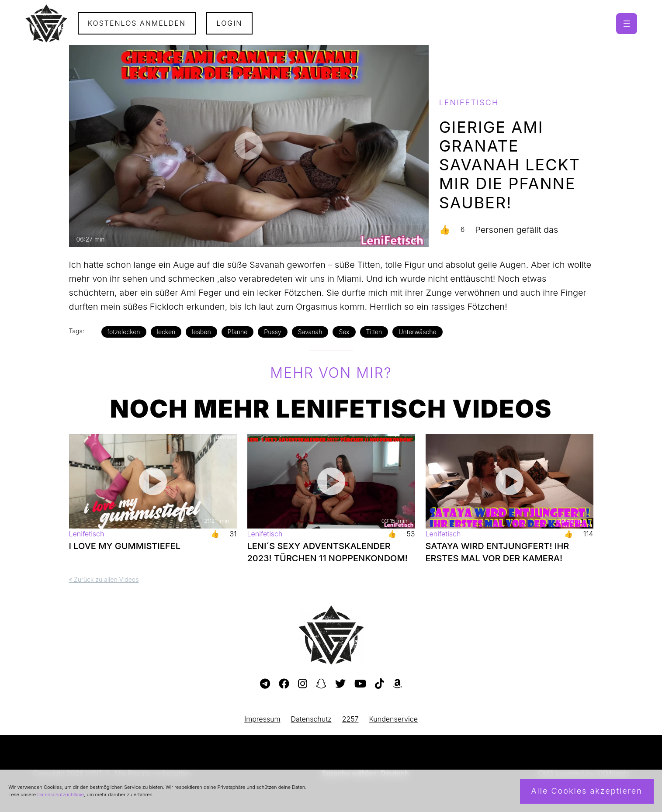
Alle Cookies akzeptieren (587, 791)
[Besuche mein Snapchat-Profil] (321, 684)
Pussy (272, 332)
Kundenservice (393, 719)
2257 (350, 719)
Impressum (262, 719)
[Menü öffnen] (627, 24)
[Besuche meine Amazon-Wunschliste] (397, 684)
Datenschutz (311, 719)
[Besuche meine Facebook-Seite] (284, 684)
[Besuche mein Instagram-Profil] (303, 684)
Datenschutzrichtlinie (61, 795)
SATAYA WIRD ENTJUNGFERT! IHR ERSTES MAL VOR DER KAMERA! (497, 552)
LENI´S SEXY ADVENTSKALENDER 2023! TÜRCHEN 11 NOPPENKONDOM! (328, 552)
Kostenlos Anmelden (137, 23)
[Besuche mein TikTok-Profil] (380, 684)
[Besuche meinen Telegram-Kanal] (265, 684)
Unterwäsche (417, 332)
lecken (166, 332)
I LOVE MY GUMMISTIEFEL (125, 546)
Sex (344, 332)
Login (230, 23)
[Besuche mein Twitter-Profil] (340, 684)
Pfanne (238, 332)
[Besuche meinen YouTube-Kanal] (360, 684)
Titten (374, 332)
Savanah (310, 332)
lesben (201, 332)
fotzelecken (124, 332)
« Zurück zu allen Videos (104, 579)
